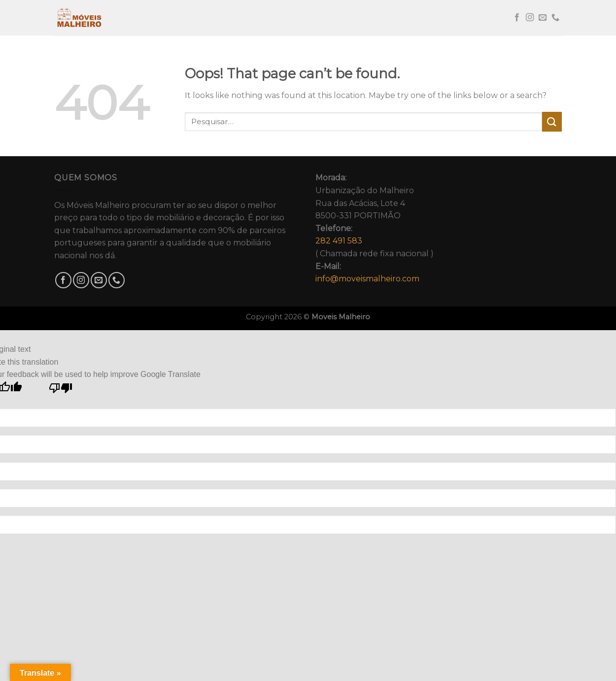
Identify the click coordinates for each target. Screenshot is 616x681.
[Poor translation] (61, 391)
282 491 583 (339, 241)
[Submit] (552, 121)
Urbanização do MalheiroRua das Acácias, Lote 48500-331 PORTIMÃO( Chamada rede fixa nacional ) (375, 228)
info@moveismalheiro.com (367, 279)
